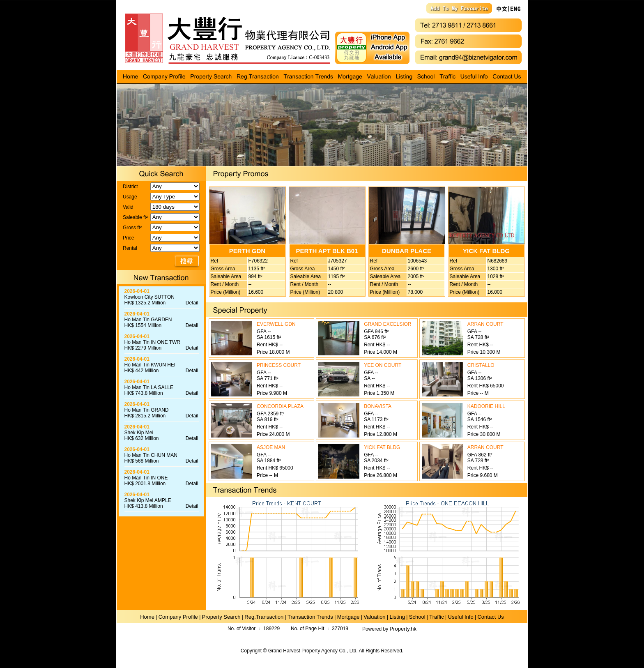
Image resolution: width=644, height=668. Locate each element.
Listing (397, 617)
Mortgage (348, 617)
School (417, 617)
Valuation (374, 617)
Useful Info (461, 617)
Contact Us (490, 617)
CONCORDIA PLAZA (280, 406)
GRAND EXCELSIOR (388, 324)
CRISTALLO (481, 365)
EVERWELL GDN (276, 324)
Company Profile (178, 617)
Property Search (221, 617)
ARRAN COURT (485, 324)
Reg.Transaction (264, 617)
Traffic (436, 617)
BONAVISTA (378, 406)
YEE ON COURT (383, 365)
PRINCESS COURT (279, 365)
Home (147, 617)
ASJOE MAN (271, 447)
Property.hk (403, 629)
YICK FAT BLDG (382, 447)
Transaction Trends (310, 617)
